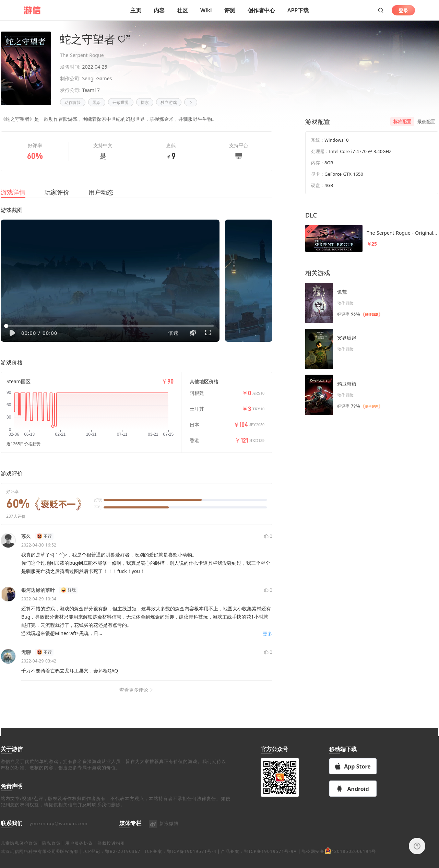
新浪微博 (163, 832)
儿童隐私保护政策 (19, 851)
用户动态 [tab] (101, 200)
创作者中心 (261, 10)
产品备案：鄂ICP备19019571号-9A (259, 860)
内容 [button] (159, 10)
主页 (136, 10)
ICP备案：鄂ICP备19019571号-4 (181, 860)
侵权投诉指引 (111, 851)
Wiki (206, 10)
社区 (182, 10)
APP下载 (298, 10)
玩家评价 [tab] (57, 200)
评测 (230, 10)
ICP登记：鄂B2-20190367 (112, 860)
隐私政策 (51, 851)
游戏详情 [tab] (13, 200)
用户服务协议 (79, 851)
